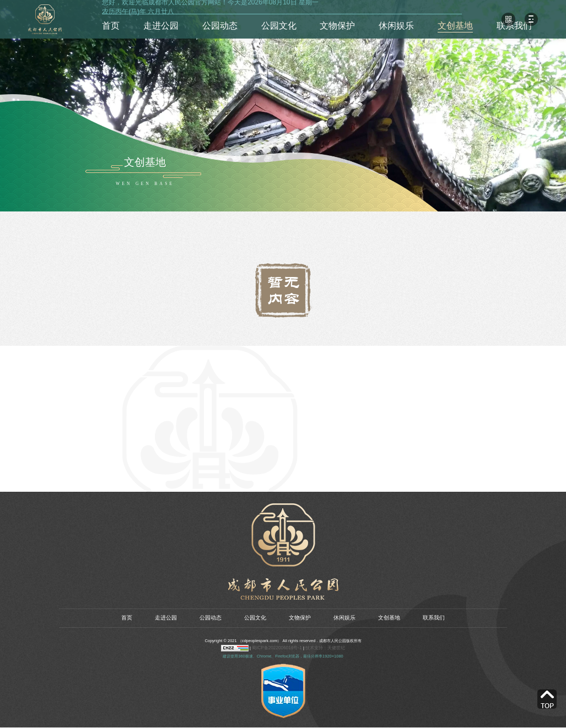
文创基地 (455, 26)
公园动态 (220, 26)
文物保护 (337, 26)
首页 (111, 26)
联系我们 (514, 26)
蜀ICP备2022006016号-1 (280, 649)
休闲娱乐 (396, 26)
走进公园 (161, 26)
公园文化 (279, 26)
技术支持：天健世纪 (323, 649)
